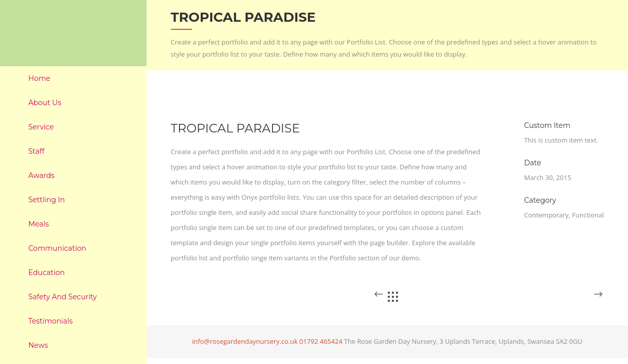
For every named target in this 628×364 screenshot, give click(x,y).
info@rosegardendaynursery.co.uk (245, 341)
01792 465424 (321, 341)
